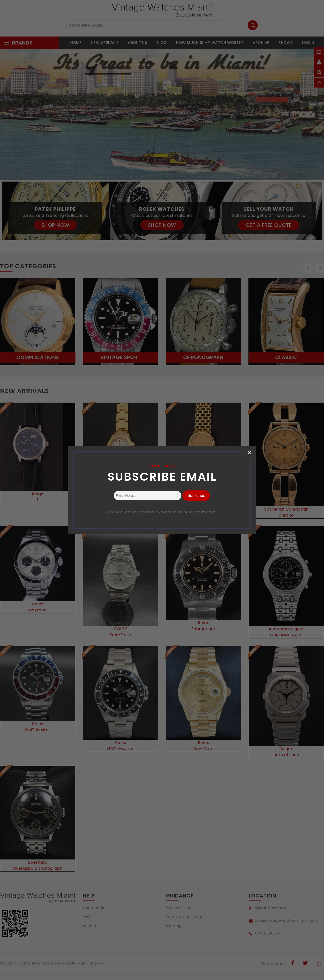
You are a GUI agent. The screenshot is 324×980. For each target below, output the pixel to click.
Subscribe (196, 496)
